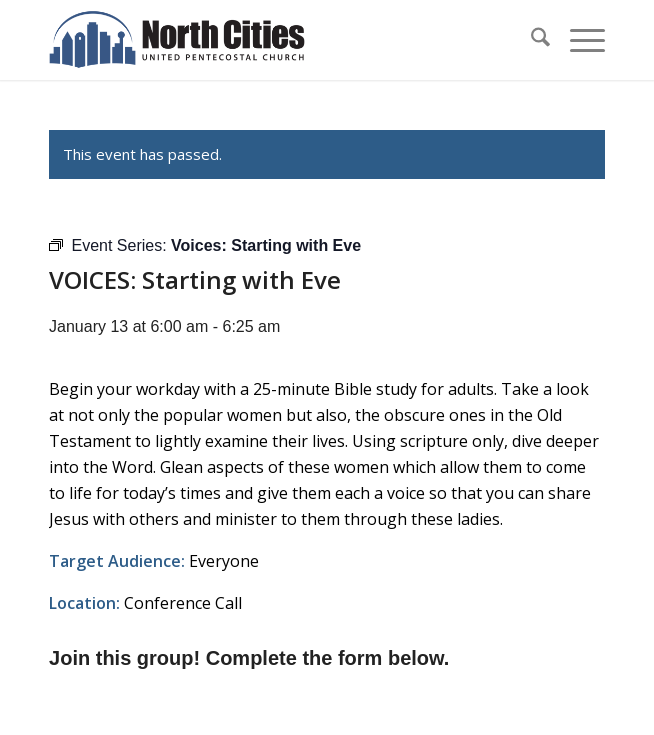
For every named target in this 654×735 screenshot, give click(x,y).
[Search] (530, 40)
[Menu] (577, 40)
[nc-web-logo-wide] (271, 40)
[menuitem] (530, 40)
